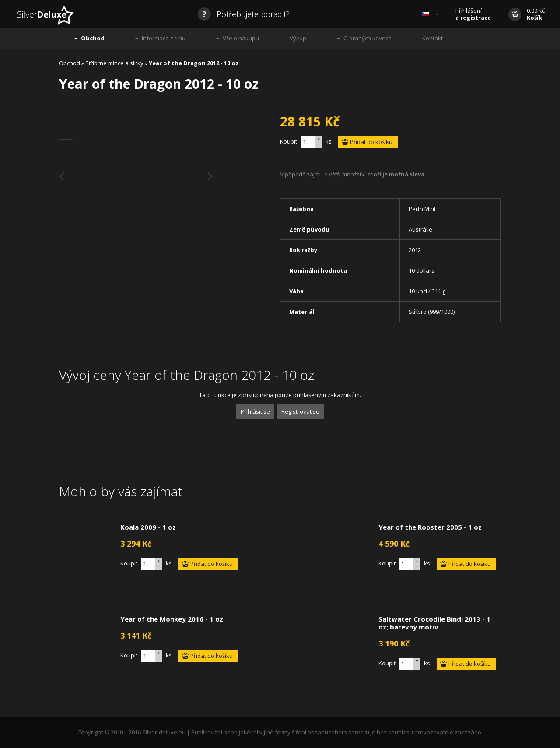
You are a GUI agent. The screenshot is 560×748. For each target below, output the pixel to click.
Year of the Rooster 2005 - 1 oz (430, 527)
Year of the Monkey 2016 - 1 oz (172, 619)
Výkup (298, 38)
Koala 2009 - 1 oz (148, 527)
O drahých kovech (367, 38)
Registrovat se (300, 411)
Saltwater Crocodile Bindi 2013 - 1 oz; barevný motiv (434, 623)
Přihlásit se (255, 411)
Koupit (289, 141)
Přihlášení (473, 14)
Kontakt (432, 38)
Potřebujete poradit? (244, 14)
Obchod (93, 38)
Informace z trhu (164, 38)
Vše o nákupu (241, 38)
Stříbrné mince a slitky (114, 63)
